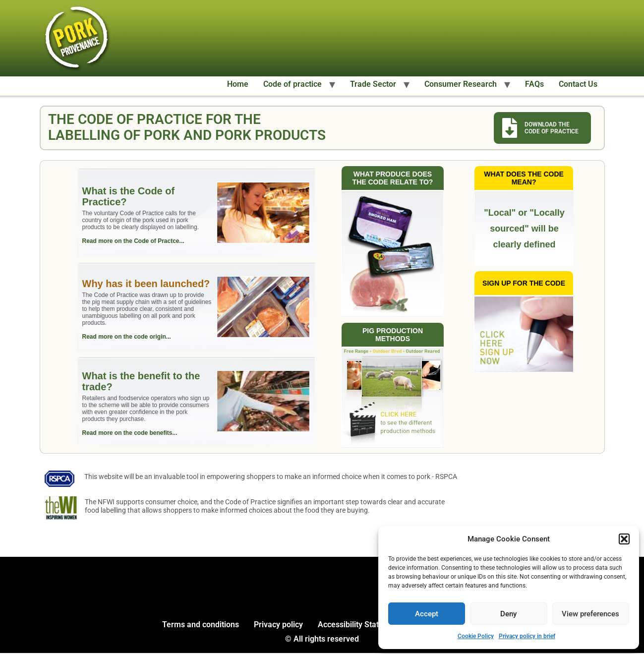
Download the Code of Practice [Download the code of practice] (552, 128)
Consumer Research (461, 84)
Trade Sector (373, 84)
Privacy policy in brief (527, 636)
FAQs (534, 84)
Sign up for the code (524, 284)
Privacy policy (278, 625)
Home (238, 84)
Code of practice (293, 84)
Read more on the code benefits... (130, 433)
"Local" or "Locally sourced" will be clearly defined (524, 229)
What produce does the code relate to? (393, 178)
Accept (427, 614)
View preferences (590, 614)
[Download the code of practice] (510, 128)
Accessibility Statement (360, 625)
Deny (508, 614)
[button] (624, 539)
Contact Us (578, 84)
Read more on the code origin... (127, 337)
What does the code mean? (524, 178)
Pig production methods (393, 335)
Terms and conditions (201, 625)
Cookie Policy (476, 636)
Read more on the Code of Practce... (134, 241)
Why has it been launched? (147, 284)
